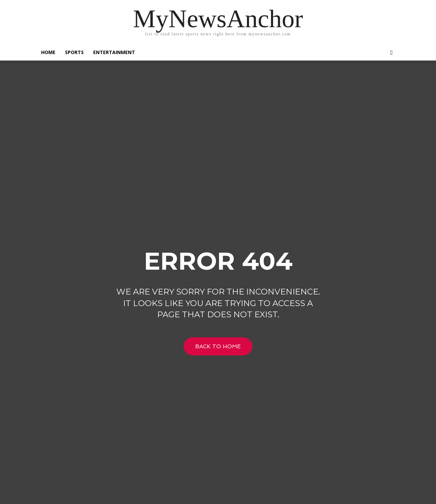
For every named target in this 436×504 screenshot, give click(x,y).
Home (48, 52)
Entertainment (114, 52)
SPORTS (74, 52)
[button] (391, 53)
